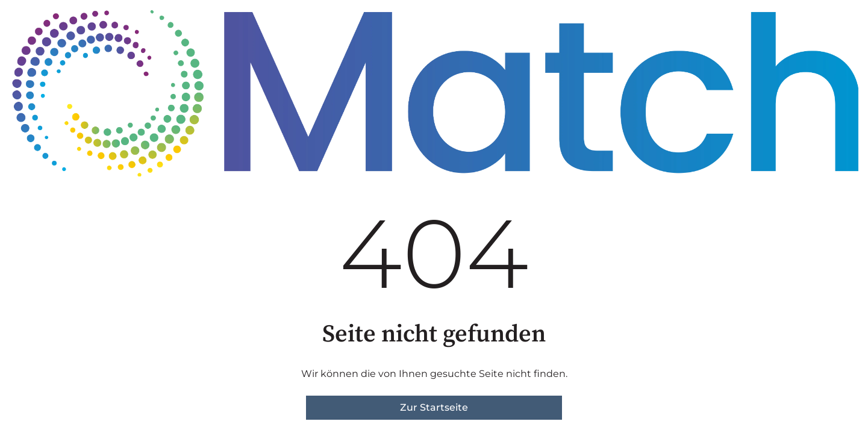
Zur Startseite (434, 407)
